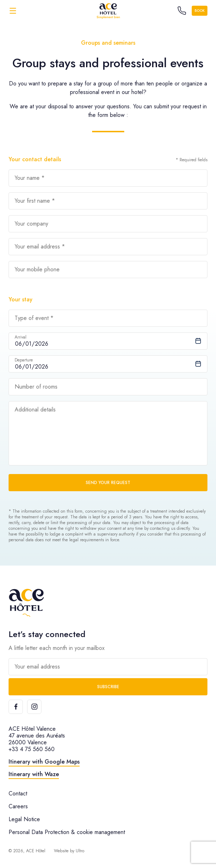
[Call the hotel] (182, 11)
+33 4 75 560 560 (32, 749)
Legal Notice (24, 819)
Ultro (80, 851)
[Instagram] (34, 707)
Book (200, 11)
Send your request (108, 483)
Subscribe (108, 687)
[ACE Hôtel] (108, 11)
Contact (18, 793)
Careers (18, 806)
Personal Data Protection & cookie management (67, 832)
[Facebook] (16, 707)
